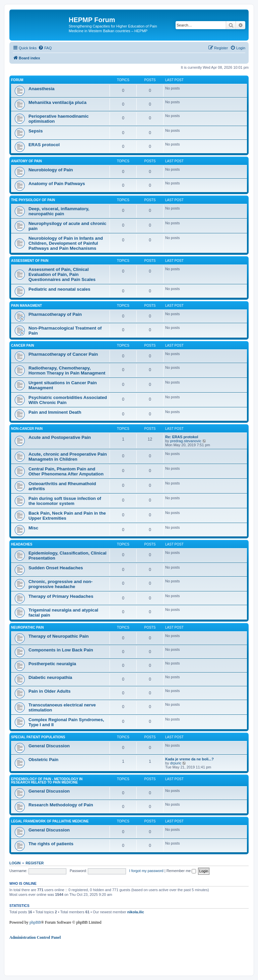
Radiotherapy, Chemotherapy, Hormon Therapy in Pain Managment (67, 370)
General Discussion (49, 746)
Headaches (22, 544)
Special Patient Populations (38, 737)
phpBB (35, 922)
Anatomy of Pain (26, 161)
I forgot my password (146, 871)
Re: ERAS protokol (182, 437)
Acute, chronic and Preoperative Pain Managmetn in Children (68, 457)
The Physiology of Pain (33, 200)
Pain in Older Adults (50, 691)
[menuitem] (45, 48)
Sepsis (36, 131)
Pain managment (26, 306)
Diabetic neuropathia (50, 677)
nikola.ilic (136, 912)
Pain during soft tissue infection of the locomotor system (65, 501)
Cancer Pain (23, 345)
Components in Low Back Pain (61, 650)
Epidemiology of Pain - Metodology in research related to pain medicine (47, 781)
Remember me (181, 871)
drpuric (176, 763)
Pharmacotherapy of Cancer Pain (63, 354)
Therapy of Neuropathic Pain (59, 636)
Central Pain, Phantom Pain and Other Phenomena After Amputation (66, 471)
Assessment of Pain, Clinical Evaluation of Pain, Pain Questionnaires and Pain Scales (62, 274)
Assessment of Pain (30, 261)
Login (15, 863)
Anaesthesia (42, 89)
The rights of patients (51, 844)
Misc (33, 528)
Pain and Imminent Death (55, 412)
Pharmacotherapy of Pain (55, 314)
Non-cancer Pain (27, 429)
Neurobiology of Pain (51, 170)
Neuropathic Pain (27, 627)
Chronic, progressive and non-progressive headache (60, 584)
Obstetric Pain (43, 760)
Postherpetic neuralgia (52, 664)
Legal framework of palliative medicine (50, 821)
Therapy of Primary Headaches (61, 596)
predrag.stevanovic (186, 441)
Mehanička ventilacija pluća (57, 102)
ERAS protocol (44, 145)
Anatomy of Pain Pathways (57, 184)
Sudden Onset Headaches (56, 568)
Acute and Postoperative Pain (60, 437)
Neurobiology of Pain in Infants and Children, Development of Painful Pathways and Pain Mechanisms (66, 243)
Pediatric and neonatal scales (59, 289)
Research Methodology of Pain (61, 805)
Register (35, 863)
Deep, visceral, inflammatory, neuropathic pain (59, 211)
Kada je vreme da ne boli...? (189, 759)
